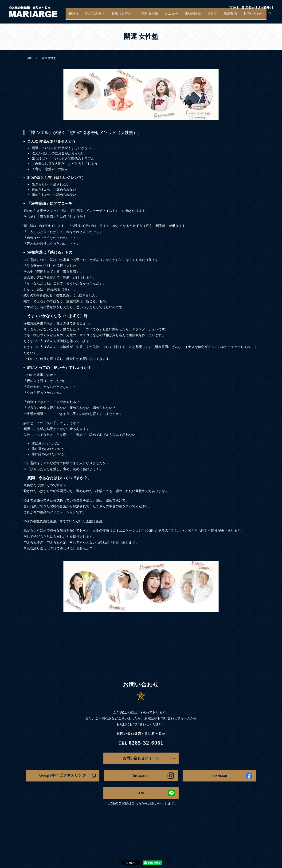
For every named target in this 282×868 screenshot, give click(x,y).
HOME (84, 16)
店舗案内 (232, 16)
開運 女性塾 (157, 16)
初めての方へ (105, 16)
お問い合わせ (254, 16)
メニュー (177, 16)
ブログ (215, 16)
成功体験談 (197, 16)
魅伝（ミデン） (131, 16)
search (270, 16)
